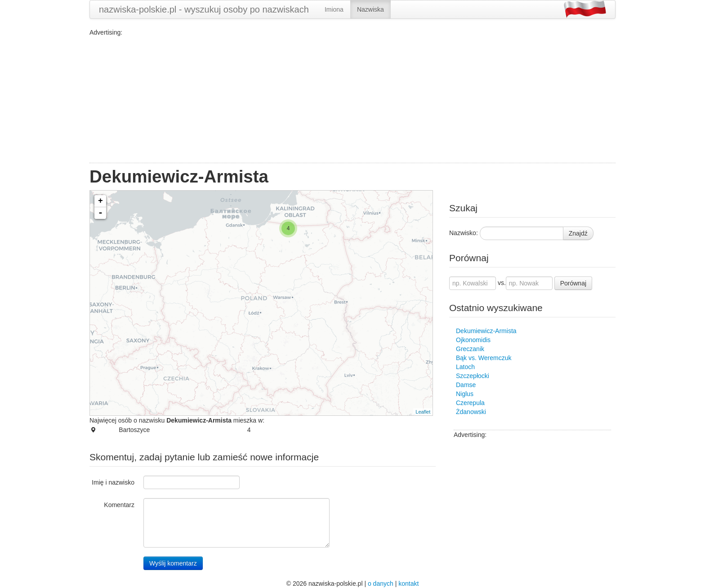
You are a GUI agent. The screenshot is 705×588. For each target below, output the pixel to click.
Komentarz (119, 505)
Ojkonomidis (473, 340)
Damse (466, 385)
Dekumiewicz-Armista (486, 331)
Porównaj (573, 283)
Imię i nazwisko (113, 482)
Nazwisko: (464, 233)
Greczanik (470, 349)
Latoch (465, 367)
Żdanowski (471, 412)
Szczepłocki (473, 376)
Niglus (465, 394)
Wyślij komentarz (173, 563)
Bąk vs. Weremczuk (484, 358)
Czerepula (470, 403)
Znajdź (578, 233)
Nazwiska (370, 9)
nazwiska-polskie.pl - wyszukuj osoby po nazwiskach (204, 9)
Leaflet (423, 412)
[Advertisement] (352, 100)
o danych (381, 584)
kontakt (408, 584)
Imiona (334, 9)
